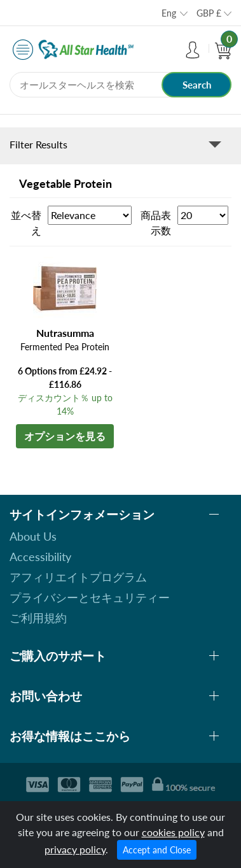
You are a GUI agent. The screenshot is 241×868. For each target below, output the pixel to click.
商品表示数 (156, 223)
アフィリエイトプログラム (78, 577)
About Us (33, 536)
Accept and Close (157, 850)
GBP (209, 13)
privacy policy (75, 849)
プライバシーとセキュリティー (90, 597)
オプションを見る (65, 436)
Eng (169, 13)
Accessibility (40, 557)
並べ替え (26, 223)
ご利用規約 (38, 618)
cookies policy (173, 832)
